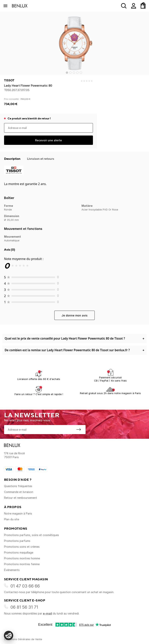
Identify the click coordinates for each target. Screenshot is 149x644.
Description (13, 159)
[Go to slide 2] (70, 73)
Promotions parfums (17, 541)
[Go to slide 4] (77, 73)
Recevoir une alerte (49, 140)
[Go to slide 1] (67, 73)
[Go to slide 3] (74, 73)
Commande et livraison (19, 492)
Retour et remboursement (21, 498)
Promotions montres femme (22, 564)
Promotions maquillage (19, 552)
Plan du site (12, 519)
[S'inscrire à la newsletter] (79, 429)
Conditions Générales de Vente (23, 639)
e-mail (47, 613)
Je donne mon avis (74, 315)
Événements (12, 570)
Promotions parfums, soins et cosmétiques (32, 535)
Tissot (9, 80)
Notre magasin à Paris (18, 513)
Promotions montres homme (22, 558)
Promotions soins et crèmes (22, 547)
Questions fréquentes (18, 486)
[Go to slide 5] (81, 73)
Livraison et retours (41, 159)
